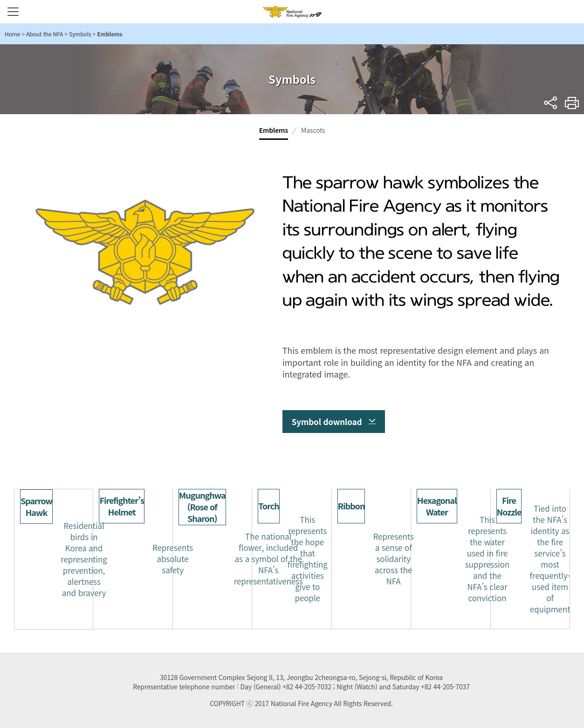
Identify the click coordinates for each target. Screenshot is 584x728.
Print (572, 103)
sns (551, 103)
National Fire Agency (292, 12)
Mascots (313, 130)
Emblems (274, 130)
